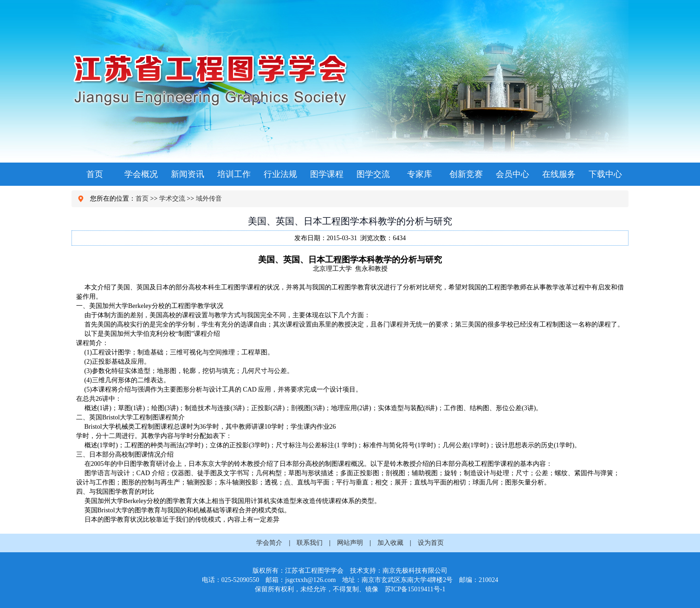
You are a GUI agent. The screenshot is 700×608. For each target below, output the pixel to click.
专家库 (420, 174)
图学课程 (327, 174)
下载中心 (605, 174)
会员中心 (512, 174)
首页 (95, 174)
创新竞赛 (466, 174)
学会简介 (269, 543)
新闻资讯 (188, 174)
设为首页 (431, 543)
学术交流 (172, 199)
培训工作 (234, 174)
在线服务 (559, 174)
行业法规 (280, 174)
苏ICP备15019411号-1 (415, 589)
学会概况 (141, 174)
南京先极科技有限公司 (415, 571)
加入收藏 (390, 543)
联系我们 (310, 543)
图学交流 (373, 174)
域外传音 (209, 199)
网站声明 (350, 543)
